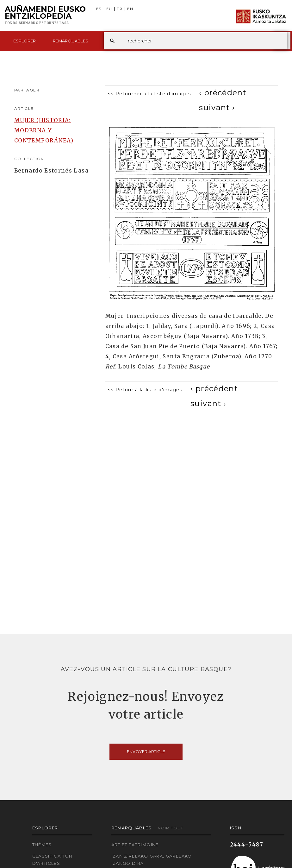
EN (130, 9)
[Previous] (223, 93)
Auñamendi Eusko (45, 16)
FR (120, 9)
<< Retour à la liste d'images (145, 390)
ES (99, 9)
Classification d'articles (53, 860)
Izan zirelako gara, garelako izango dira (152, 860)
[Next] (217, 107)
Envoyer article (146, 752)
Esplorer (25, 41)
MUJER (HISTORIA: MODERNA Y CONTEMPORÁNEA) (44, 130)
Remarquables (71, 41)
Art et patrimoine (135, 845)
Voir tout (171, 828)
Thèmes (42, 845)
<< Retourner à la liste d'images (149, 94)
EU (109, 9)
